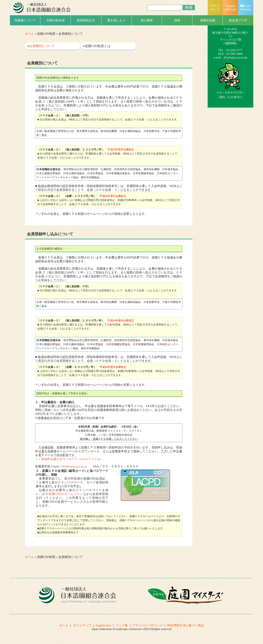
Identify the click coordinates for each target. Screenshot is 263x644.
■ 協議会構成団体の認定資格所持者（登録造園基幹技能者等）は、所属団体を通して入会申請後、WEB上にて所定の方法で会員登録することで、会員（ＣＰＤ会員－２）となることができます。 (109, 168)
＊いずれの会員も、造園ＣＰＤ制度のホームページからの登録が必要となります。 (109, 204)
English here (103, 625)
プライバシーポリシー (147, 625)
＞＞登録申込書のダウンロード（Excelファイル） (69, 459)
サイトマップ (82, 625)
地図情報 (230, 43)
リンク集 (122, 625)
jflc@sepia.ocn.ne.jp (75, 466)
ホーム (30, 34)
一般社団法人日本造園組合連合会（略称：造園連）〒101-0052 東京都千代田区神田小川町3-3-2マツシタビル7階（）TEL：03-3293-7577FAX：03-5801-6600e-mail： (230, 36)
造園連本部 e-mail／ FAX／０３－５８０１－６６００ (87, 466)
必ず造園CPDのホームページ (63, 494)
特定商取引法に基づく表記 (186, 625)
